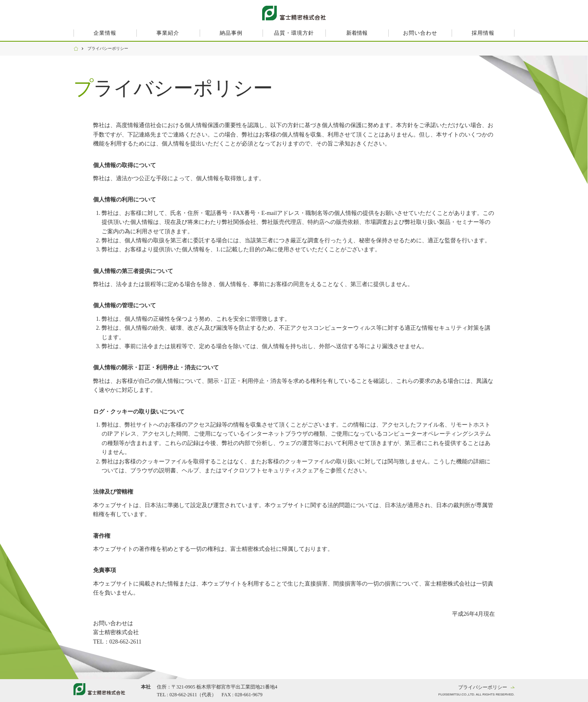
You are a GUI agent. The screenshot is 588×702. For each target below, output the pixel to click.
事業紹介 (168, 33)
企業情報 (105, 33)
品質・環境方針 (294, 33)
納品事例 (231, 33)
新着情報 (357, 33)
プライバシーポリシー (483, 687)
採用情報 (483, 33)
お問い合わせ (420, 33)
